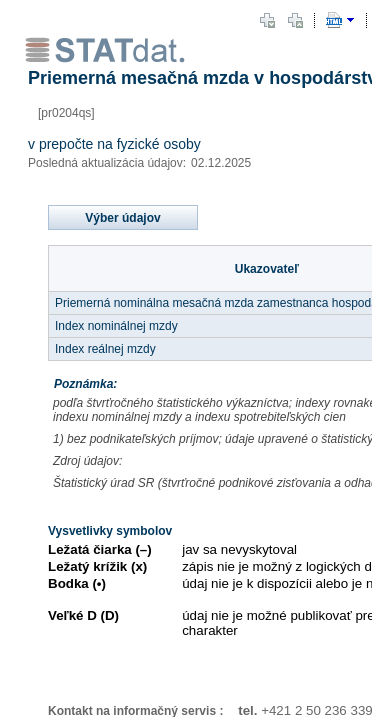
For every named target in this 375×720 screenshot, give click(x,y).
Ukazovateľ (267, 269)
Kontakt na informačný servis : (135, 711)
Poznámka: (85, 384)
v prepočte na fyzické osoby (114, 144)
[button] (267, 20)
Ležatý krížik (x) (97, 566)
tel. (240, 710)
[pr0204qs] (66, 113)
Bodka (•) (77, 583)
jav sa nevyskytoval (239, 549)
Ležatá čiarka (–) (100, 549)
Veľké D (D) (83, 615)
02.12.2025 (221, 163)
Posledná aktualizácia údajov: (107, 163)
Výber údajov (122, 218)
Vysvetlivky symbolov (110, 531)
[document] (187, 360)
